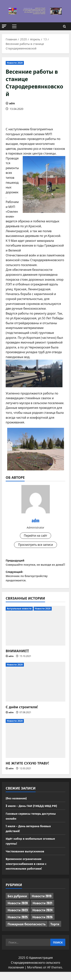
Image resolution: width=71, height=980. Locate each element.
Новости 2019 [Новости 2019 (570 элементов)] (42, 904)
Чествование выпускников (27, 859)
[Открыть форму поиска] (64, 26)
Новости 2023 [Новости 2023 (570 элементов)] (18, 918)
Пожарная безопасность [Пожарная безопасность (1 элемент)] (27, 932)
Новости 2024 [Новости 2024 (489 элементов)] (42, 918)
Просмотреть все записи (35, 545)
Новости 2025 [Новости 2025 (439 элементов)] (18, 925)
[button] (4, 26)
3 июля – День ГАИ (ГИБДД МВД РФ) (33, 814)
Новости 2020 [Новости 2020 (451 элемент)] (18, 911)
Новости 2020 (15, 63)
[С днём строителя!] (35, 690)
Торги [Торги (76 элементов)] (55, 932)
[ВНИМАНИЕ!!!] (35, 634)
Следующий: (35, 583)
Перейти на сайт (35, 536)
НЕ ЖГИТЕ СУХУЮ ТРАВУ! (27, 771)
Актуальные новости (19, 617)
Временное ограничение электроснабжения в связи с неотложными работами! (28, 872)
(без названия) (17, 806)
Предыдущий (35, 566)
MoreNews (35, 975)
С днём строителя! (22, 715)
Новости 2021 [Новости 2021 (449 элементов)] (42, 911)
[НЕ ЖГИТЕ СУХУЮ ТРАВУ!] (35, 746)
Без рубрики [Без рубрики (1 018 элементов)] (17, 904)
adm (12, 103)
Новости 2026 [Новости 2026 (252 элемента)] (43, 925)
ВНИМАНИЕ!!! (17, 659)
